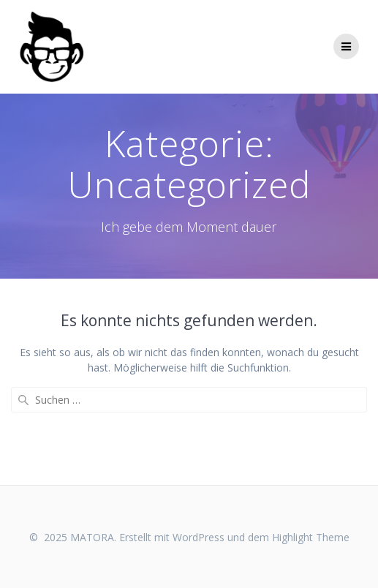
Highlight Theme (311, 537)
